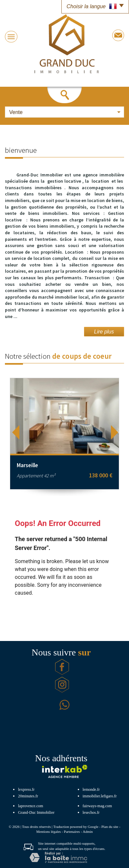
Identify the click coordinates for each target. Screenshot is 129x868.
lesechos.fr (91, 812)
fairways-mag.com (97, 806)
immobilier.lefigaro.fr (100, 796)
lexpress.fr (26, 789)
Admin (88, 832)
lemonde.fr (91, 789)
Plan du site (110, 827)
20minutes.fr (28, 796)
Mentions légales (48, 832)
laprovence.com (31, 806)
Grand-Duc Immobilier (36, 812)
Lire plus (104, 332)
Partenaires (72, 832)
